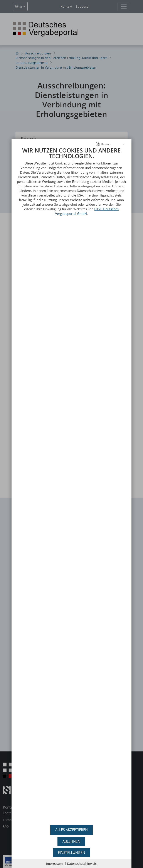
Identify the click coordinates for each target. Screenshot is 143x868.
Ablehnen (71, 841)
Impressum (54, 864)
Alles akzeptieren (71, 830)
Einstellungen (71, 853)
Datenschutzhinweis (82, 864)
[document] (72, 484)
